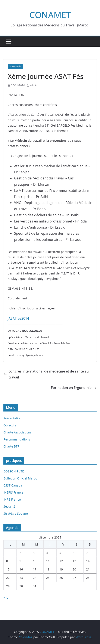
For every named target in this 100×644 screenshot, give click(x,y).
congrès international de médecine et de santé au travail (46, 374)
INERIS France (13, 492)
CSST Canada (13, 485)
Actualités (15, 66)
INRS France (12, 499)
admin (34, 85)
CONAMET (50, 15)
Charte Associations (18, 432)
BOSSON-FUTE (14, 471)
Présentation (12, 418)
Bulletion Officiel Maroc (20, 478)
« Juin (7, 597)
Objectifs (10, 425)
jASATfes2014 (18, 318)
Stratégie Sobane (16, 513)
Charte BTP (11, 446)
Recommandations (17, 439)
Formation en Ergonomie (74, 388)
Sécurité (9, 506)
